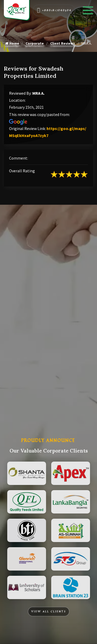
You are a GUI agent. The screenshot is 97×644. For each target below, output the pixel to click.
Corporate (35, 43)
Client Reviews (63, 43)
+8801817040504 (54, 10)
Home (12, 43)
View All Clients (49, 612)
